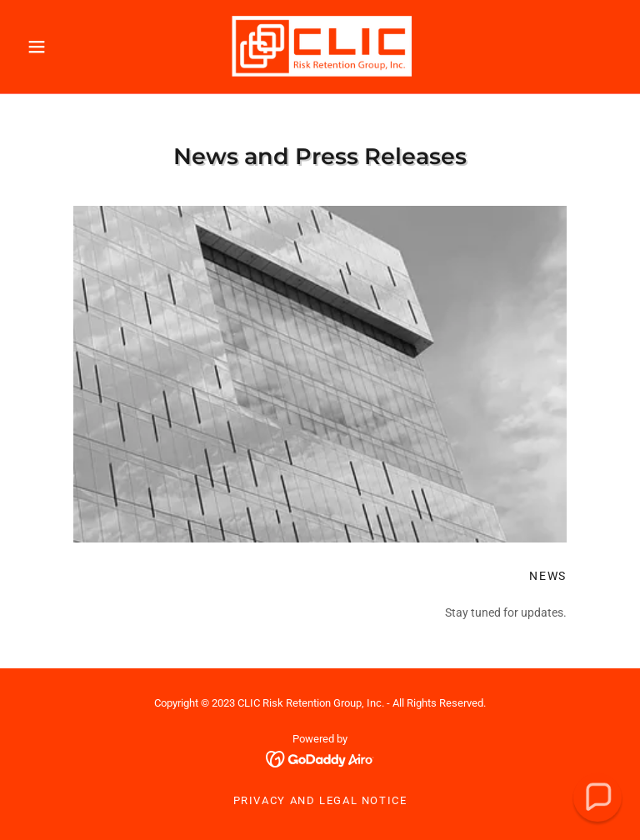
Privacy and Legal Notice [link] (320, 800)
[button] (65, 47)
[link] (320, 47)
